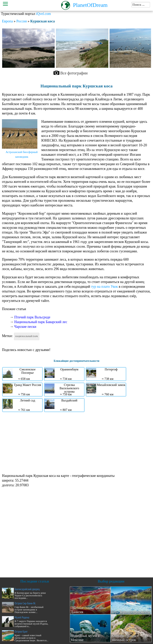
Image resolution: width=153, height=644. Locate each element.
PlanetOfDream (90, 5)
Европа (7, 21)
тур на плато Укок (104, 287)
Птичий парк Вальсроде (32, 317)
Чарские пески (25, 327)
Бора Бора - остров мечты (131, 612)
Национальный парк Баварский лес (41, 322)
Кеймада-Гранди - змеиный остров (125, 638)
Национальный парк (27, 336)
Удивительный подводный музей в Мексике (85, 636)
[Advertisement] (76, 442)
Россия (22, 21)
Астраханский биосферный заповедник (22, 154)
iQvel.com (43, 14)
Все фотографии (74, 73)
